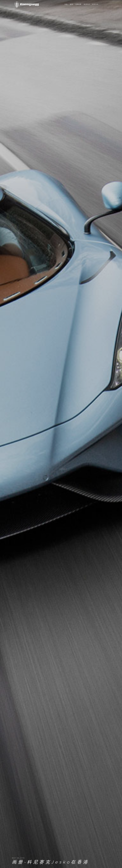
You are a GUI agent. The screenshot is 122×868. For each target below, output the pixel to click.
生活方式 (95, 4)
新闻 (72, 4)
